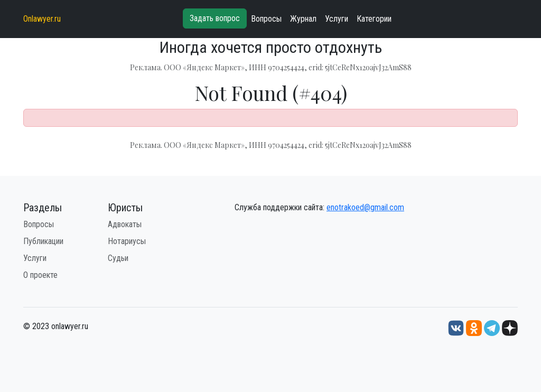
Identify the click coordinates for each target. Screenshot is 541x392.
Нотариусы (127, 241)
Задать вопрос (215, 18)
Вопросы (266, 19)
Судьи (118, 258)
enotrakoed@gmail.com (365, 207)
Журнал (303, 19)
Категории (374, 19)
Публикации (43, 241)
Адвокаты (125, 224)
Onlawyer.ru (42, 19)
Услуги (337, 19)
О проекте (40, 275)
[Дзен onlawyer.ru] (510, 328)
